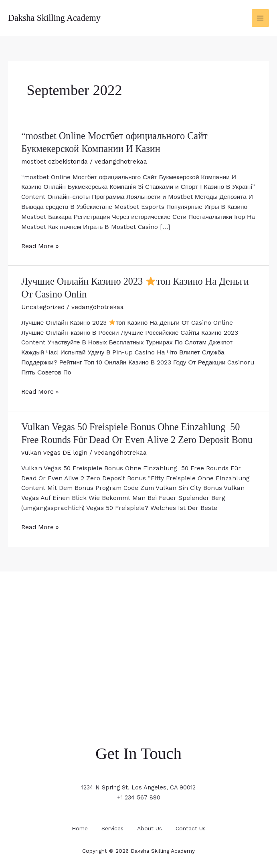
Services (112, 825)
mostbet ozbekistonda (55, 161)
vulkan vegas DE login (55, 450)
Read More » (40, 246)
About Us (151, 825)
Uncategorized (43, 306)
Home (77, 825)
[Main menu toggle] (260, 18)
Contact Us (194, 825)
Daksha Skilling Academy (56, 18)
